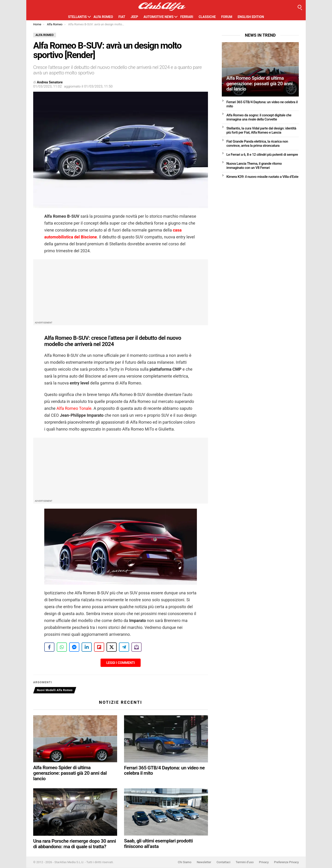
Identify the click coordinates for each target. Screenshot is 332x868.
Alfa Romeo (103, 17)
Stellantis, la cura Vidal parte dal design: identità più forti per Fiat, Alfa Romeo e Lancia (261, 130)
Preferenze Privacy (286, 862)
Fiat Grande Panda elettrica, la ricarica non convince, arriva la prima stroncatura (257, 144)
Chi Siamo (185, 862)
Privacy (264, 862)
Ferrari (187, 17)
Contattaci (223, 862)
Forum (227, 17)
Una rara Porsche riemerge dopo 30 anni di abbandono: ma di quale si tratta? (75, 844)
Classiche (207, 17)
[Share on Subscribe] (136, 647)
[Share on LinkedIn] (87, 647)
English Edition (251, 17)
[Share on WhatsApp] (62, 647)
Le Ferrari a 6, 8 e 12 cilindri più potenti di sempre (262, 155)
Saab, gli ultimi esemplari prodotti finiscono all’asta (158, 844)
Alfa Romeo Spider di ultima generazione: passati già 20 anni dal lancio (70, 773)
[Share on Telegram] (124, 647)
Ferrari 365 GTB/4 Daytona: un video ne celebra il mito (164, 771)
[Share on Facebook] (49, 647)
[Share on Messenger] (74, 647)
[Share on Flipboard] (99, 647)
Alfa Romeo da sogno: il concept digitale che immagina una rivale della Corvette (259, 117)
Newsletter (204, 862)
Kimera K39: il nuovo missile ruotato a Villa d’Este (262, 177)
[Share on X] (112, 647)
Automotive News (158, 17)
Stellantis (77, 17)
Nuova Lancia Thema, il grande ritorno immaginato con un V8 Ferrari (254, 166)
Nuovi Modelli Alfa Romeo (55, 690)
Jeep (134, 17)
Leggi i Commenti (120, 663)
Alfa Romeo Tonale (74, 408)
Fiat (122, 17)
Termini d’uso (245, 862)
